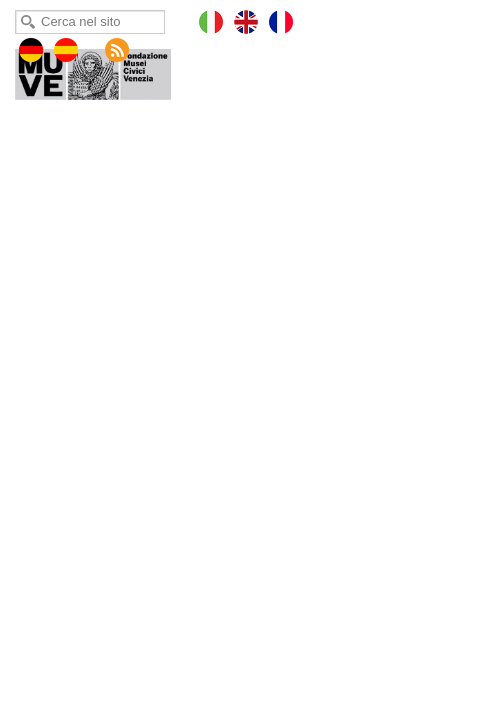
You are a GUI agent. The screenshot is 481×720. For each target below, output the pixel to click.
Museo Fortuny (107, 70)
